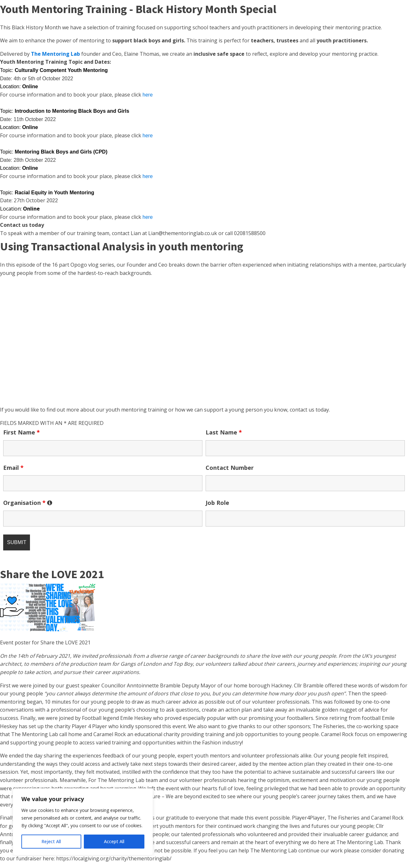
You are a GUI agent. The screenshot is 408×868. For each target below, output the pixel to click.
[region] (83, 822)
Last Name (224, 432)
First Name (22, 432)
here (148, 95)
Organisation (28, 503)
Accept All (114, 841)
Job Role (217, 503)
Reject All (51, 841)
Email (13, 468)
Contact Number (230, 468)
